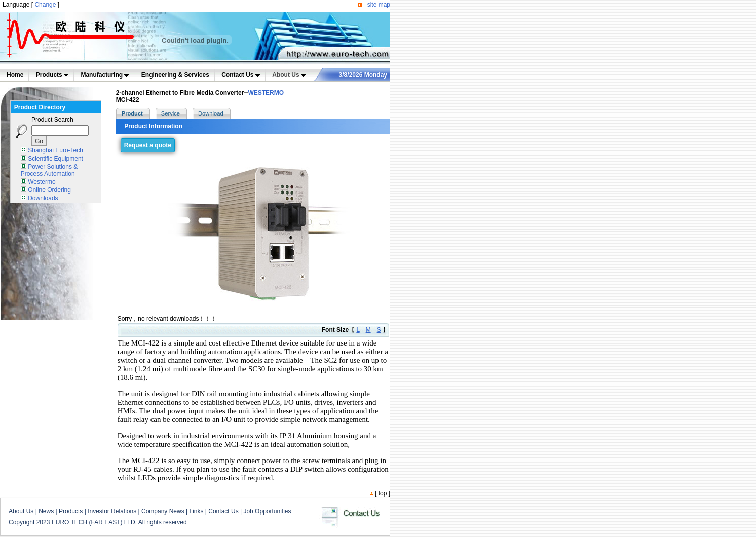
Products (52, 75)
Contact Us (241, 75)
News (46, 511)
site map (379, 5)
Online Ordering (49, 190)
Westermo (42, 182)
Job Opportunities (267, 511)
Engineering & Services (175, 75)
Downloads (43, 198)
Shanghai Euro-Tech (55, 150)
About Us (289, 75)
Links (196, 511)
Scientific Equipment (55, 159)
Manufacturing (105, 75)
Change (45, 5)
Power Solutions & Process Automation (49, 170)
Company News (163, 511)
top (383, 493)
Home (15, 75)
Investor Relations (112, 511)
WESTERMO (266, 93)
